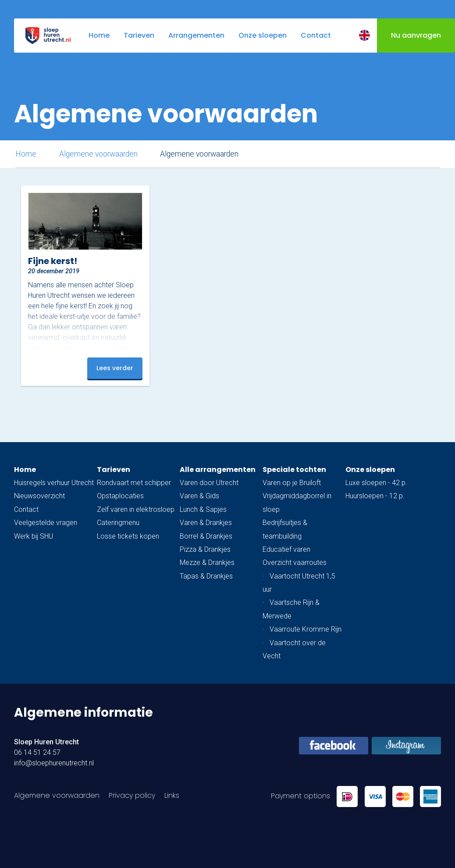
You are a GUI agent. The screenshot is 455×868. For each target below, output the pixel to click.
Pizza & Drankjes (205, 549)
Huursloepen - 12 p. (375, 496)
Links (172, 795)
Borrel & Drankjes (206, 536)
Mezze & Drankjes (207, 563)
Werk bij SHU (34, 536)
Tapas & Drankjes (206, 576)
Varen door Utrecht (209, 483)
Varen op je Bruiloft (292, 483)
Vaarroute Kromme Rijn (306, 629)
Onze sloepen (370, 470)
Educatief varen (286, 549)
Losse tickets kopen (128, 536)
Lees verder (115, 368)
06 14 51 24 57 (37, 752)
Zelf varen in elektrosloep (136, 509)
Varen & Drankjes (206, 523)
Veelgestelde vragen (46, 523)
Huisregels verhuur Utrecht (54, 483)
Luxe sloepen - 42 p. (376, 483)
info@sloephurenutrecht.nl (54, 763)
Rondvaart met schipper (134, 483)
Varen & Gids (199, 496)
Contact (26, 509)
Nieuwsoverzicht (39, 496)
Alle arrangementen (218, 470)
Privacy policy (132, 795)
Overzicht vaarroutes (295, 563)
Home (26, 154)
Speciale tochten (294, 470)
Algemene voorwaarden (98, 154)
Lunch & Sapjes (203, 509)
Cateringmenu (118, 523)
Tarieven (114, 470)
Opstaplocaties (120, 496)
